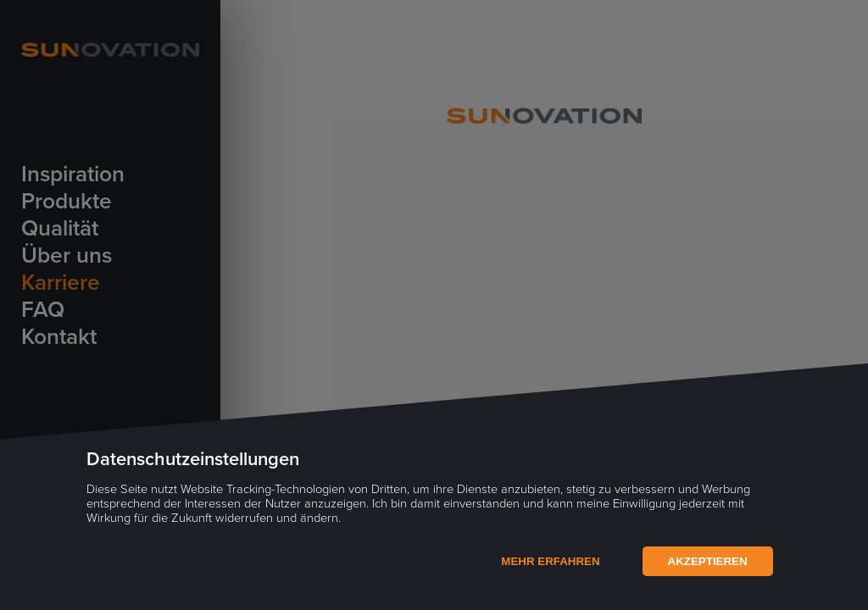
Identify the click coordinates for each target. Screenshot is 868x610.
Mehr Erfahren (550, 561)
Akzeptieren (708, 561)
